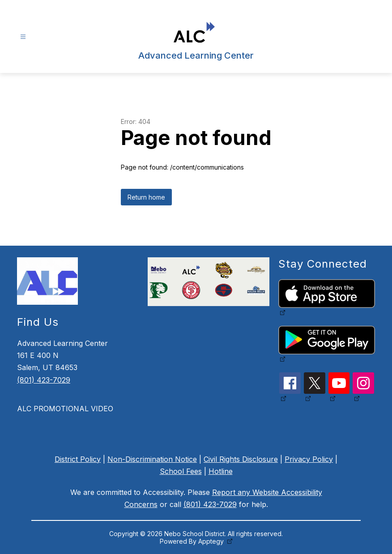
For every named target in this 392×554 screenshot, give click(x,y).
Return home (146, 197)
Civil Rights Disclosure (241, 459)
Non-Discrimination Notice (152, 459)
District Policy (78, 459)
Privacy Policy (309, 459)
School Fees (181, 471)
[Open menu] (23, 37)
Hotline (221, 471)
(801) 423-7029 (44, 380)
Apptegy (212, 541)
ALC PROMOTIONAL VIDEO (65, 409)
